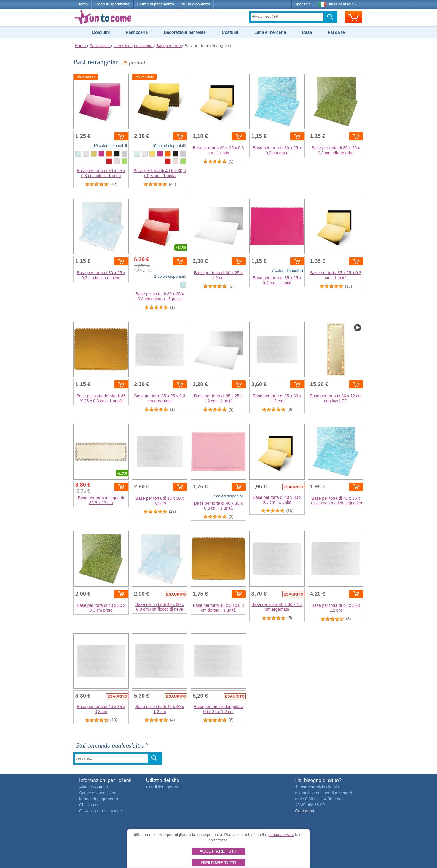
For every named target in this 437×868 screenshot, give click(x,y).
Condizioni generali (164, 787)
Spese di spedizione (98, 793)
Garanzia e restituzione (101, 811)
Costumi (230, 32)
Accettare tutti (219, 851)
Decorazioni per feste (185, 32)
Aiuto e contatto (196, 4)
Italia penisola (338, 4)
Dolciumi (101, 32)
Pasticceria (137, 32)
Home (83, 4)
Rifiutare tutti (218, 863)
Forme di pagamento (156, 4)
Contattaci (304, 811)
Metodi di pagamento (99, 799)
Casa (307, 32)
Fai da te (336, 32)
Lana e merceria (270, 32)
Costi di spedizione (113, 4)
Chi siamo (88, 805)
